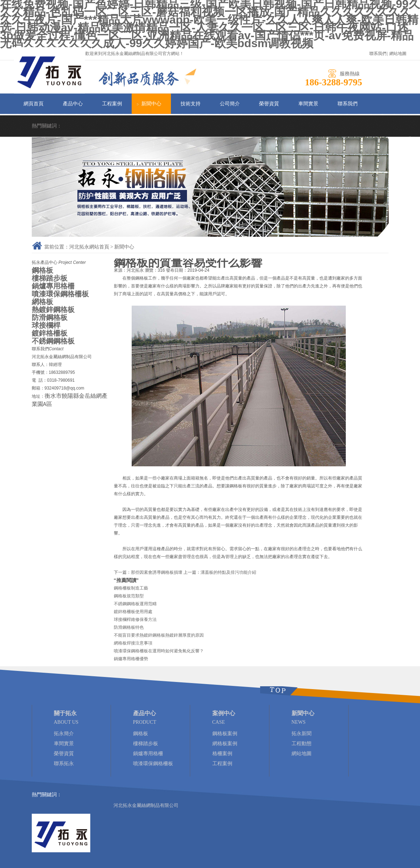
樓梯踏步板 (50, 278)
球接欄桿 (46, 325)
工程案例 (112, 104)
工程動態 (302, 744)
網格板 (42, 302)
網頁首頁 (34, 104)
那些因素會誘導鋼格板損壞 (157, 572)
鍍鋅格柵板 (50, 333)
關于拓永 (65, 713)
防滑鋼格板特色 (129, 627)
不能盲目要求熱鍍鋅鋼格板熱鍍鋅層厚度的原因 (159, 635)
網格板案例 (225, 744)
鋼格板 (42, 270)
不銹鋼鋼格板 (53, 341)
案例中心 (224, 713)
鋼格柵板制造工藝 (131, 588)
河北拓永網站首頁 (89, 247)
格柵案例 (222, 754)
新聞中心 (151, 104)
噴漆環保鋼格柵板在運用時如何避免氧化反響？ (159, 651)
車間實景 (308, 104)
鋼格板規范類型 (129, 596)
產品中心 (73, 104)
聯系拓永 (64, 764)
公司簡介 (230, 104)
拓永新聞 (302, 734)
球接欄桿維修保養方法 (135, 619)
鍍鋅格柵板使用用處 (133, 612)
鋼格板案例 (225, 734)
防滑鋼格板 (50, 317)
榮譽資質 (269, 104)
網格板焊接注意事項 (133, 643)
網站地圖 (398, 54)
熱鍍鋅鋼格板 (53, 310)
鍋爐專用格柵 (53, 286)
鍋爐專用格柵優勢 (131, 659)
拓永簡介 (64, 734)
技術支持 (191, 104)
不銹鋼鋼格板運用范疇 (135, 604)
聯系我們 (378, 54)
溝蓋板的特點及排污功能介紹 (228, 572)
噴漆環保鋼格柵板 (60, 294)
